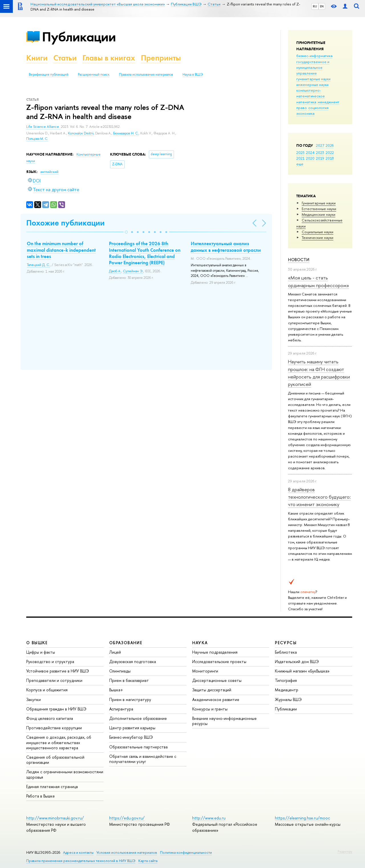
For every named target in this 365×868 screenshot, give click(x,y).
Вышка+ (116, 690)
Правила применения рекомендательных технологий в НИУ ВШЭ (81, 861)
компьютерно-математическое (311, 93)
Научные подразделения (215, 652)
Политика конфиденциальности (186, 852)
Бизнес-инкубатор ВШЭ (131, 737)
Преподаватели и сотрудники (54, 680)
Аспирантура (121, 709)
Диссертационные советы (217, 680)
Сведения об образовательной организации (55, 760)
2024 (310, 152)
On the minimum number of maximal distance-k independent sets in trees (61, 250)
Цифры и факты (41, 652)
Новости (299, 260)
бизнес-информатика (314, 56)
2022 (330, 152)
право (302, 108)
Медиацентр (287, 690)
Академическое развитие (216, 699)
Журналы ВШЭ (288, 699)
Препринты (161, 58)
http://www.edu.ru (209, 818)
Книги (37, 58)
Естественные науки (319, 209)
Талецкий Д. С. (38, 265)
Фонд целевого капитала (50, 718)
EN (322, 6)
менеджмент (328, 102)
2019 (320, 158)
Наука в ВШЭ (193, 74)
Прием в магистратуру (130, 699)
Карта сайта (148, 861)
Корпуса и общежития (47, 690)
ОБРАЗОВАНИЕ (126, 643)
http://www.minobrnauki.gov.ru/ (55, 818)
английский (49, 172)
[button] (126, 232)
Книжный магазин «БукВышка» (302, 671)
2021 (300, 158)
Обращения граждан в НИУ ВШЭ (56, 709)
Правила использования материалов (146, 74)
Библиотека (286, 652)
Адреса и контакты (78, 852)
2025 (300, 152)
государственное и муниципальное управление (313, 67)
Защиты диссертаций (212, 690)
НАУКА (200, 643)
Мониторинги (205, 671)
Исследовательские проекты (219, 661)
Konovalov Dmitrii (81, 133)
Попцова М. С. (37, 139)
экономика (305, 113)
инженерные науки (312, 84)
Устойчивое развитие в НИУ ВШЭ (58, 671)
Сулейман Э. (133, 271)
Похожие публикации (65, 223)
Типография (286, 680)
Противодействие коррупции (54, 728)
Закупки (34, 699)
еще (300, 164)
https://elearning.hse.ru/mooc (302, 818)
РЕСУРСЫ (286, 643)
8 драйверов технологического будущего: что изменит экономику (319, 497)
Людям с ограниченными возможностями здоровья (65, 774)
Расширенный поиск (94, 74)
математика (306, 102)
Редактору (345, 851)
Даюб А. (115, 271)
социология (318, 108)
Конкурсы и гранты (210, 709)
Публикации (79, 37)
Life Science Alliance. (43, 127)
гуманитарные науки (313, 79)
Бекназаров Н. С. (126, 133)
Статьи (65, 58)
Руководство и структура (50, 661)
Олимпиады (120, 671)
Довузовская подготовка (133, 661)
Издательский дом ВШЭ (297, 661)
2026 (330, 145)
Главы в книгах (109, 58)
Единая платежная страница (52, 787)
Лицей (115, 652)
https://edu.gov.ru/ (127, 818)
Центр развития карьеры (132, 728)
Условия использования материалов (127, 852)
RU (315, 6)
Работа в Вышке (40, 796)
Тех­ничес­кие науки (318, 237)
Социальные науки (318, 232)
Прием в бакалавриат (129, 680)
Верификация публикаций (49, 74)
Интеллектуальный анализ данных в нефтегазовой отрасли (226, 247)
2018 (330, 158)
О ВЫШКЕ (37, 643)
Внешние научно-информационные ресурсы (224, 721)
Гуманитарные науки (319, 203)
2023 (320, 152)
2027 (320, 145)
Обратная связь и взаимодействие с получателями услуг (143, 759)
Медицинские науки (319, 214)
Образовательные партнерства (138, 747)
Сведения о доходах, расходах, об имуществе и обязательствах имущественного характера (59, 742)
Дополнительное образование (138, 718)
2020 (310, 158)
